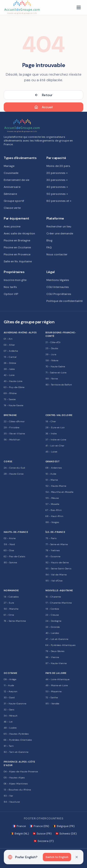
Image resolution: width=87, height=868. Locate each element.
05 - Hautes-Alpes (14, 778)
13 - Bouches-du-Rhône (17, 790)
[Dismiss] (77, 857)
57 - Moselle (52, 504)
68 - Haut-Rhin (54, 516)
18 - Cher (51, 421)
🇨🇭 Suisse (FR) (42, 834)
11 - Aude (9, 685)
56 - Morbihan (12, 440)
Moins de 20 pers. (58, 166)
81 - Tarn (9, 746)
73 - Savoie (10, 399)
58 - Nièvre (52, 360)
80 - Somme (10, 562)
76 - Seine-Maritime (15, 621)
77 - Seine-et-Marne (57, 544)
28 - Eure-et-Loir (55, 427)
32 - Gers (9, 710)
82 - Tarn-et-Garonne (16, 752)
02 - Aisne (10, 538)
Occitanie (10, 673)
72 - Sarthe (52, 697)
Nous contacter (57, 254)
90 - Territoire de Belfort (59, 385)
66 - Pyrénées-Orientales (18, 740)
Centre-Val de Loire (59, 415)
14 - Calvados (11, 597)
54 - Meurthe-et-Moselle (59, 492)
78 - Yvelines (53, 550)
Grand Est (52, 461)
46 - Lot (8, 722)
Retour (43, 95)
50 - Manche (11, 609)
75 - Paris (51, 538)
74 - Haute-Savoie (13, 405)
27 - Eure (9, 603)
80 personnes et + (59, 201)
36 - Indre (51, 434)
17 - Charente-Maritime (59, 603)
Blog (49, 240)
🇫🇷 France (19, 826)
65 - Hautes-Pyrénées (16, 734)
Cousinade (11, 173)
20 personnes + (57, 173)
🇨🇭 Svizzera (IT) (43, 841)
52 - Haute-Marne (56, 486)
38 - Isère (9, 369)
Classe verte (12, 208)
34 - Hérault (11, 716)
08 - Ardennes (54, 468)
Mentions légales (58, 280)
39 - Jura (51, 354)
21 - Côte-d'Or (53, 342)
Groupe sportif (14, 201)
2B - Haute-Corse (14, 474)
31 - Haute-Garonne (15, 704)
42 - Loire (9, 375)
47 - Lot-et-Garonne (57, 639)
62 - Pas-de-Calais (14, 556)
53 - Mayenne (53, 691)
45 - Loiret (51, 452)
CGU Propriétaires (59, 294)
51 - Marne (52, 480)
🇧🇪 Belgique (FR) (64, 826)
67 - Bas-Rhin (54, 510)
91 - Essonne (53, 556)
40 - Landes (52, 633)
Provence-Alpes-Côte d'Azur (19, 763)
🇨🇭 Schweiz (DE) (66, 834)
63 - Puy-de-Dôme (14, 387)
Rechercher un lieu (59, 226)
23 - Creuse (52, 615)
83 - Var (8, 796)
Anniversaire (12, 187)
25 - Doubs (52, 348)
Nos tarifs (10, 287)
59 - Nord (9, 544)
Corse (8, 461)
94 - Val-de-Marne (56, 575)
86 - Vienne (52, 657)
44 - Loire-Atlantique (57, 679)
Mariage (9, 166)
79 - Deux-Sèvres (55, 651)
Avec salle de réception (19, 233)
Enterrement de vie (16, 180)
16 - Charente (53, 597)
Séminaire (10, 194)
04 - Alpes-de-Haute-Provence (21, 772)
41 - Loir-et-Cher (55, 446)
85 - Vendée (52, 704)
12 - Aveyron (11, 691)
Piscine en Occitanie (17, 247)
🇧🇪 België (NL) (20, 834)
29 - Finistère (11, 427)
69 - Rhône (10, 393)
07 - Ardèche (11, 351)
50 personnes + (57, 194)
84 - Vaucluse (12, 802)
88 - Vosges (52, 522)
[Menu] (79, 7)
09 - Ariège (10, 679)
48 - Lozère (10, 728)
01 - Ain (8, 339)
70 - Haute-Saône (55, 366)
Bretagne (10, 415)
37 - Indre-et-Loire (56, 440)
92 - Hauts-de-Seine (57, 562)
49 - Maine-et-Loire (57, 685)
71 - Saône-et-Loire (56, 373)
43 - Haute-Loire (13, 381)
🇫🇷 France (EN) (39, 826)
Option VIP (11, 294)
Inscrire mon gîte (15, 280)
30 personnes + (57, 180)
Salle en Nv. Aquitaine (18, 261)
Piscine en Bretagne (17, 240)
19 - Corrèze (52, 609)
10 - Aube (51, 474)
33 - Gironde (53, 627)
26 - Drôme (10, 363)
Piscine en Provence (17, 254)
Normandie (11, 590)
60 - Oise (9, 550)
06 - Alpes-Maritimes (16, 784)
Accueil (43, 107)
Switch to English (57, 857)
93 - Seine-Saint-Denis (58, 569)
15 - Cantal (10, 357)
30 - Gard (9, 697)
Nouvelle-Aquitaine (59, 590)
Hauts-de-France (16, 532)
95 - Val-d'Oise (54, 581)
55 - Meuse (52, 498)
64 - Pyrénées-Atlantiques (61, 645)
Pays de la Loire (56, 673)
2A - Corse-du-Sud (14, 468)
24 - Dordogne (53, 621)
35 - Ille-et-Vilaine (14, 434)
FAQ (49, 247)
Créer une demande (60, 233)
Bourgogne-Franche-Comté (61, 334)
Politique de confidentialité (64, 301)
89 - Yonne (52, 379)
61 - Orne (9, 615)
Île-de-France (55, 532)
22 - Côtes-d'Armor (14, 421)
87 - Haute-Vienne (56, 663)
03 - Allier (9, 345)
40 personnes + (57, 187)
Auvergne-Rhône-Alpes (20, 333)
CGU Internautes (58, 287)
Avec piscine (12, 226)
